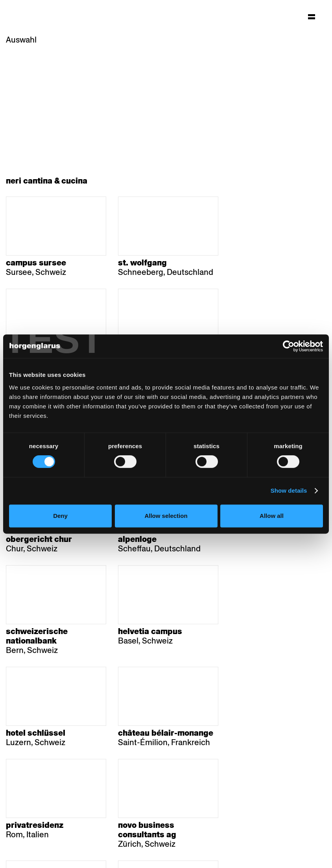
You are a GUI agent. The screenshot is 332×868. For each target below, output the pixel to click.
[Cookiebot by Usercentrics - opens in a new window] (289, 346)
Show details (289, 491)
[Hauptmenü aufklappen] (312, 17)
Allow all (272, 516)
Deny (60, 516)
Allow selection (166, 516)
